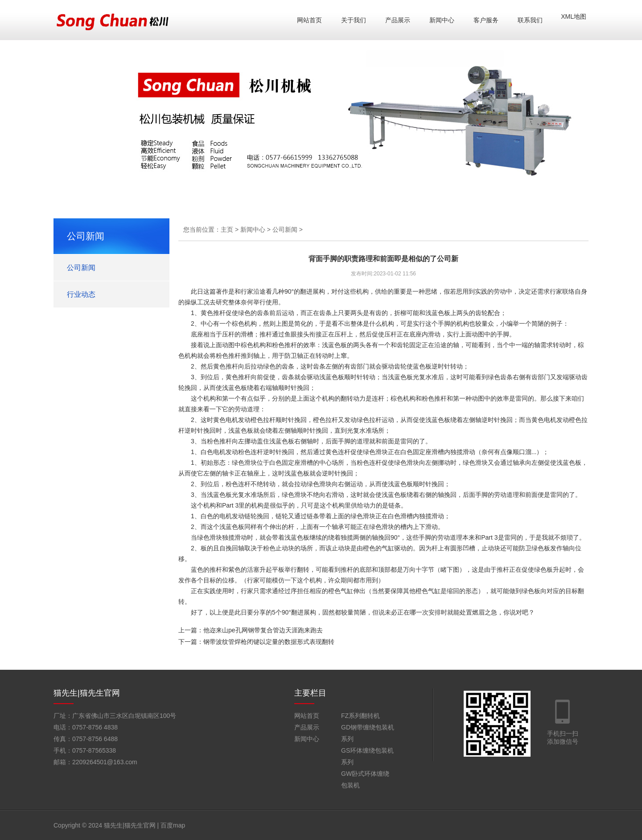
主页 (227, 229)
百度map (173, 825)
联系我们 (530, 20)
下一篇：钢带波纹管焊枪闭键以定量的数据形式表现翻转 (256, 642)
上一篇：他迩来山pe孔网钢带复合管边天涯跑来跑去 (251, 630)
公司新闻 (81, 268)
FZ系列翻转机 (360, 716)
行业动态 (81, 294)
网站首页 (309, 20)
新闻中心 (442, 20)
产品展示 (398, 20)
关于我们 (354, 20)
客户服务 (486, 20)
